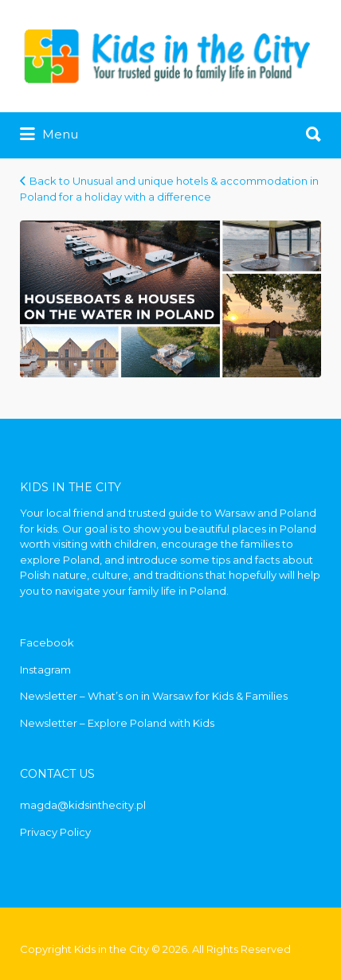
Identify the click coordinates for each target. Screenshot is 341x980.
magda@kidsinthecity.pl (83, 805)
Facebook (47, 642)
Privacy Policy (55, 832)
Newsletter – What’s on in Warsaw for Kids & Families (154, 696)
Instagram (45, 670)
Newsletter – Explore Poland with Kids (117, 723)
